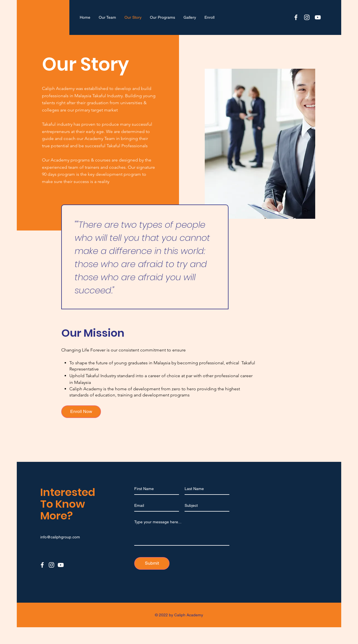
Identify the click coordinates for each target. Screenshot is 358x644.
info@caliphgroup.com (60, 537)
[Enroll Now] (81, 412)
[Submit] (152, 563)
